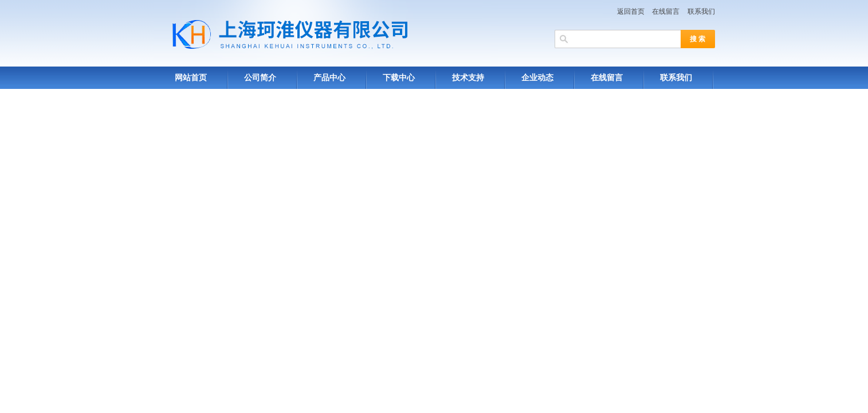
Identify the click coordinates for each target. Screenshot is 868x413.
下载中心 (399, 78)
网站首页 (191, 78)
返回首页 (631, 11)
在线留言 (666, 11)
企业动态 (537, 78)
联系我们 (701, 11)
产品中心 (329, 78)
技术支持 (468, 78)
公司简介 (260, 78)
